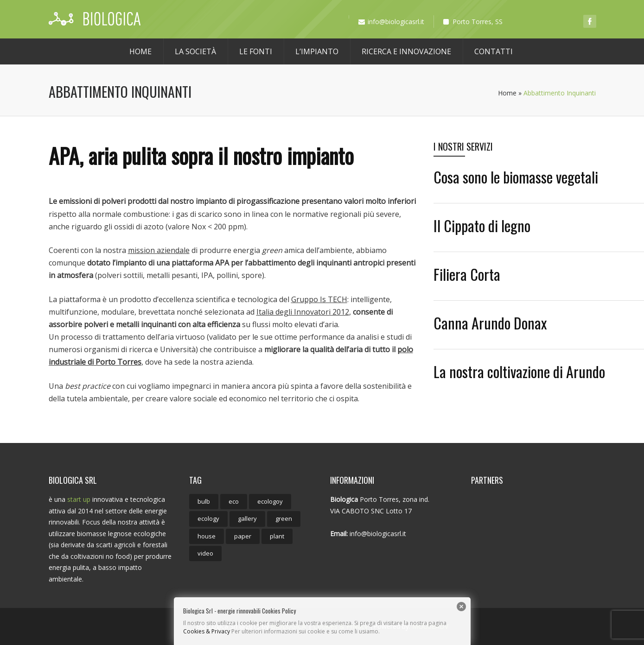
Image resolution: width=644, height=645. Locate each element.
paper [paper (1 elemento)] (243, 536)
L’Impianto (317, 51)
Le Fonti (256, 51)
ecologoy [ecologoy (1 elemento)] (270, 501)
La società (195, 51)
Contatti (494, 51)
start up (79, 499)
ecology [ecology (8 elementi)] (208, 519)
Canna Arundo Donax (490, 323)
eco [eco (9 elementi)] (234, 501)
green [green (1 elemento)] (284, 519)
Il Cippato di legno (482, 225)
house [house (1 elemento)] (207, 536)
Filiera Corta (467, 274)
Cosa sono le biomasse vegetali (516, 177)
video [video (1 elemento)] (205, 553)
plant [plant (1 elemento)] (277, 536)
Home (140, 51)
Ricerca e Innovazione (406, 51)
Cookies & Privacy (207, 631)
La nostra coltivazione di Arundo (519, 371)
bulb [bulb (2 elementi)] (204, 501)
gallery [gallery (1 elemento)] (247, 519)
